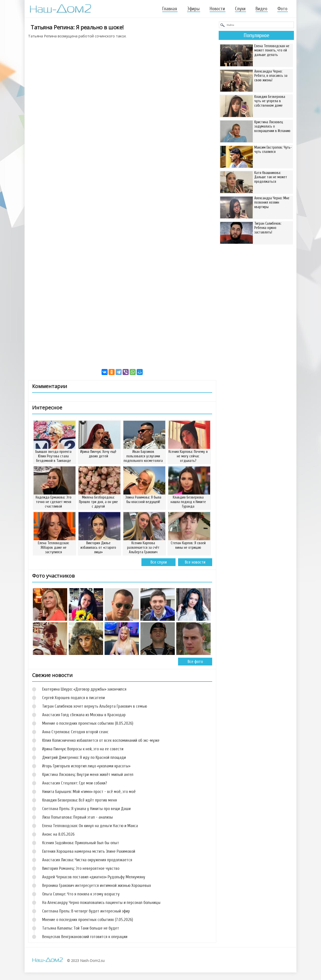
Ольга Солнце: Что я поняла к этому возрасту (81, 894)
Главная (170, 9)
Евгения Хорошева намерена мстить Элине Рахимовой (89, 851)
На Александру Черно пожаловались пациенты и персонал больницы (101, 903)
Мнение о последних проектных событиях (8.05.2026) (88, 723)
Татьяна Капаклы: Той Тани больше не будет (81, 928)
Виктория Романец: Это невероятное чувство (81, 868)
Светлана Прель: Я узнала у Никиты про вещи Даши (86, 809)
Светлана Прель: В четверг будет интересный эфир (86, 911)
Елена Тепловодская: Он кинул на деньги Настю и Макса (90, 826)
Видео (261, 9)
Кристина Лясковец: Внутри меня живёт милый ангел (88, 775)
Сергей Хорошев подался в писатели (73, 698)
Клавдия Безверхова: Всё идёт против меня (79, 800)
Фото (282, 9)
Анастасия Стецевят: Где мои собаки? (75, 783)
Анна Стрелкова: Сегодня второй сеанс (75, 732)
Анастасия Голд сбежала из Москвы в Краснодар (84, 715)
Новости (217, 9)
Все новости (195, 562)
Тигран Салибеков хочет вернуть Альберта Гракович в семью (95, 706)
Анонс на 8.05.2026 (58, 834)
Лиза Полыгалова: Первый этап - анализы (77, 817)
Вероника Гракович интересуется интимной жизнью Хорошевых (97, 885)
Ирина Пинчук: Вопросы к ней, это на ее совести (83, 749)
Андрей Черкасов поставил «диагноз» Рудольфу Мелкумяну (94, 877)
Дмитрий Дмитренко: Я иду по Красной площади (84, 757)
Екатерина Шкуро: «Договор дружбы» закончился (84, 689)
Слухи (240, 9)
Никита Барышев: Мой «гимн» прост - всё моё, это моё (89, 792)
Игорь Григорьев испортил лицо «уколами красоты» (86, 766)
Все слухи (159, 562)
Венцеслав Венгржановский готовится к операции (85, 937)
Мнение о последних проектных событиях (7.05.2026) (88, 920)
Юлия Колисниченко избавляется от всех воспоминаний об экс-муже (101, 740)
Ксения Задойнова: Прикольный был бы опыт (81, 843)
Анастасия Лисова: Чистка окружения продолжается (87, 860)
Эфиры (193, 9)
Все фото (195, 662)
